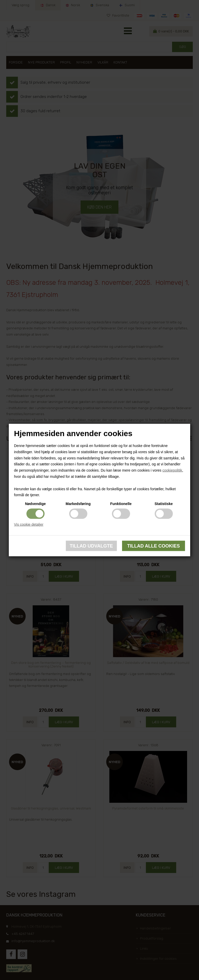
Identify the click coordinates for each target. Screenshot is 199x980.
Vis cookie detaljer (29, 524)
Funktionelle (121, 504)
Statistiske (164, 504)
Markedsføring (78, 504)
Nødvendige (35, 504)
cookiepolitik (172, 470)
